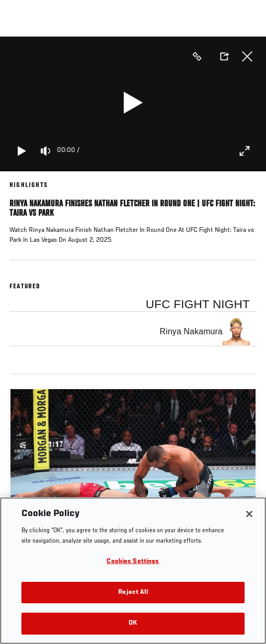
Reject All (133, 593)
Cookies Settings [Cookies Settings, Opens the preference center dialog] (133, 562)
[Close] (249, 514)
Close (247, 56)
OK (133, 623)
